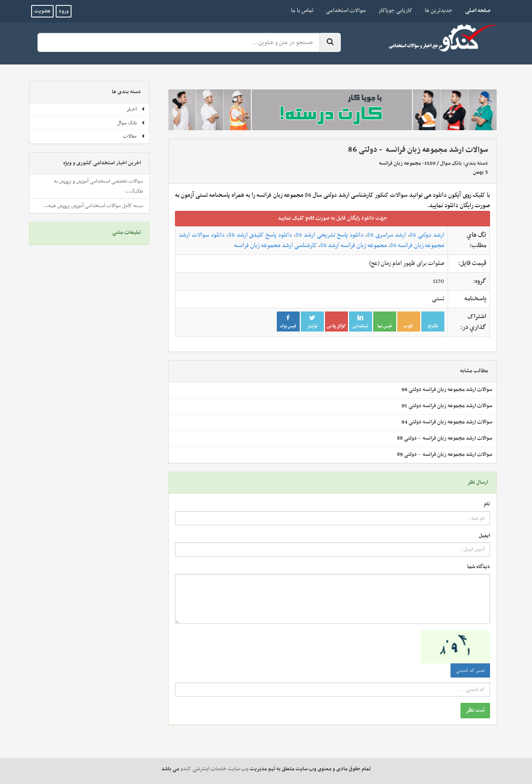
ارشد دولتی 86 (427, 235)
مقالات (134, 136)
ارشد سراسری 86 (387, 235)
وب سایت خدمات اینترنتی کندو (214, 769)
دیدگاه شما (479, 567)
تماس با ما (302, 11)
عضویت (42, 11)
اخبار (136, 109)
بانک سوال (451, 163)
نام (487, 504)
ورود (64, 11)
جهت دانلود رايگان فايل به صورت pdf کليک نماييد (332, 218)
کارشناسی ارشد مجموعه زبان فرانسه (276, 245)
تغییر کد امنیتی (470, 670)
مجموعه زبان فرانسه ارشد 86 (353, 245)
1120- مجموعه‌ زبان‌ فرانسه (407, 163)
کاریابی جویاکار (395, 11)
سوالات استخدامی (346, 11)
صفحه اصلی (475, 10)
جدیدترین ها (439, 11)
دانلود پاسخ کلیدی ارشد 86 (260, 235)
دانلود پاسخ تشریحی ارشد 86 (330, 235)
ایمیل (484, 536)
